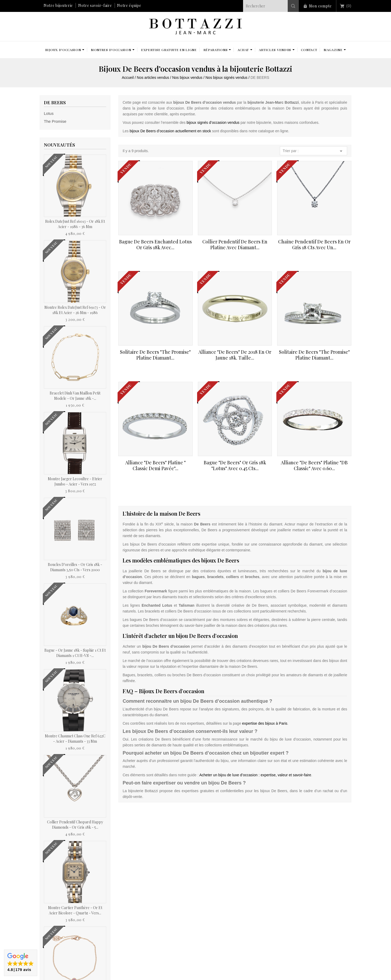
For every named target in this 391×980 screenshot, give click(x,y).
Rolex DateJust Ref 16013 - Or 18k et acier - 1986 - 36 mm (75, 224)
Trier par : (313, 151)
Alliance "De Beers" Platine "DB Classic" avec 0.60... (314, 465)
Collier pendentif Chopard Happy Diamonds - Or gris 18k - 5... (75, 825)
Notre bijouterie (58, 5)
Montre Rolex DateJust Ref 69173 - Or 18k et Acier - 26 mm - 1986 (75, 310)
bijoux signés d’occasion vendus (213, 122)
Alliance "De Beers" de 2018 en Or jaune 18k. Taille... (235, 355)
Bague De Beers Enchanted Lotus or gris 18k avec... (155, 244)
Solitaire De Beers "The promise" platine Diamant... (155, 355)
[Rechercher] (271, 6)
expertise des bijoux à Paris (265, 723)
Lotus (49, 113)
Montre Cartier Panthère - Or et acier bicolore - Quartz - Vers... (75, 910)
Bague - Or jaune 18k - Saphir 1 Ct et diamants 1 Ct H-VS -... (75, 653)
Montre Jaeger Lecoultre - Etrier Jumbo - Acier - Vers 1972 (75, 481)
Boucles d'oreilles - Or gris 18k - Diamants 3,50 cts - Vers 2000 (75, 567)
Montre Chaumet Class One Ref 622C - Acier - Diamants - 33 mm (75, 739)
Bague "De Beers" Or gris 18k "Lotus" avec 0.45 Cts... (235, 465)
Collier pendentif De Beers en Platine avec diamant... (235, 244)
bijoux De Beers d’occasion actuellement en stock (170, 131)
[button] (21, 963)
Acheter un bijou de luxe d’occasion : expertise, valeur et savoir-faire (255, 775)
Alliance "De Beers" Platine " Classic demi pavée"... (155, 465)
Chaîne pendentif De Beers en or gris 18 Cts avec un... (314, 244)
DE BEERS (55, 102)
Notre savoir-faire (95, 5)
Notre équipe (129, 5)
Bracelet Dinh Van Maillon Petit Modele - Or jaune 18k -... (75, 396)
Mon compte (320, 6)
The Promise (55, 121)
